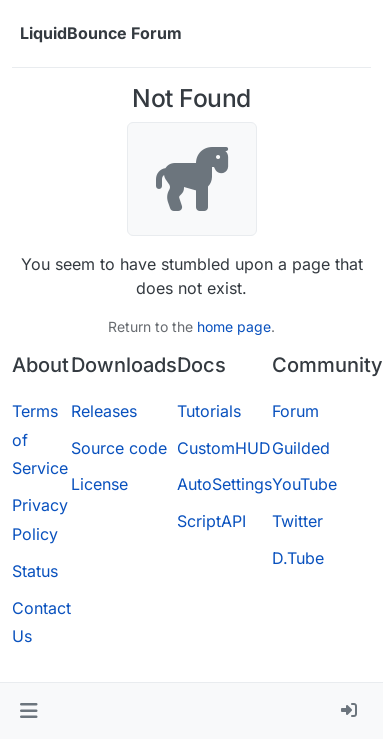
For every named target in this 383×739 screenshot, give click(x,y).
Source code (119, 448)
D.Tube (298, 558)
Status (35, 571)
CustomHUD (224, 448)
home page (234, 326)
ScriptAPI (211, 521)
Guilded (301, 448)
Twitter (297, 521)
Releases (104, 411)
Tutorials (209, 411)
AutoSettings (224, 484)
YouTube (304, 484)
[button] (28, 711)
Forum (295, 411)
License (99, 484)
